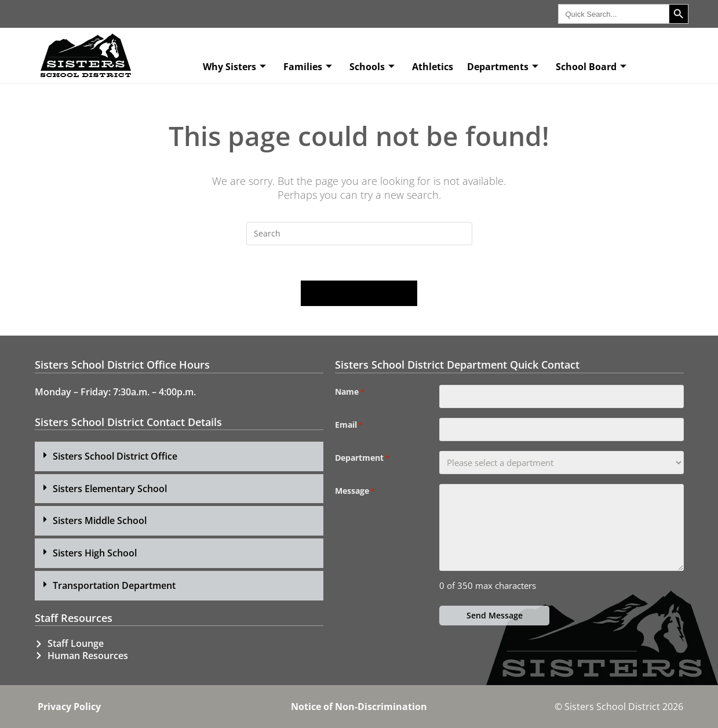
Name (350, 392)
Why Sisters (234, 67)
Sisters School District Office (115, 456)
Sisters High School (95, 553)
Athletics (433, 67)
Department (362, 458)
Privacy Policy (69, 707)
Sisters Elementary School (110, 489)
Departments (503, 67)
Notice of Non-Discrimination (359, 707)
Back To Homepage (359, 293)
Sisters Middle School (100, 520)
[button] (179, 456)
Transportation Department (114, 585)
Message (355, 491)
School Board (591, 67)
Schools (372, 67)
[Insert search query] (359, 234)
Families (308, 67)
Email (349, 425)
